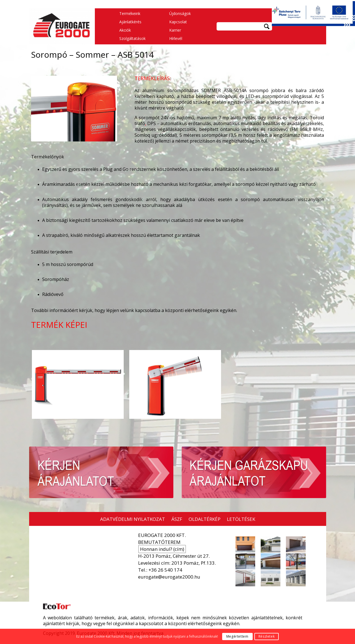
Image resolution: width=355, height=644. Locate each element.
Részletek (267, 636)
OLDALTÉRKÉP (205, 519)
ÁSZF (177, 519)
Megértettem (237, 636)
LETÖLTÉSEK (241, 519)
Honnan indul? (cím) (162, 549)
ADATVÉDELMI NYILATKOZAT (133, 519)
